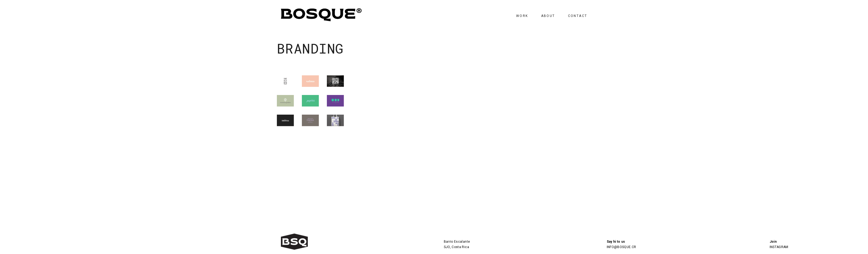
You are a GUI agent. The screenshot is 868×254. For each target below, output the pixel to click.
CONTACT (578, 16)
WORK (522, 16)
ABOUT (548, 16)
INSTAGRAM (779, 247)
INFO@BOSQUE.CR (621, 247)
